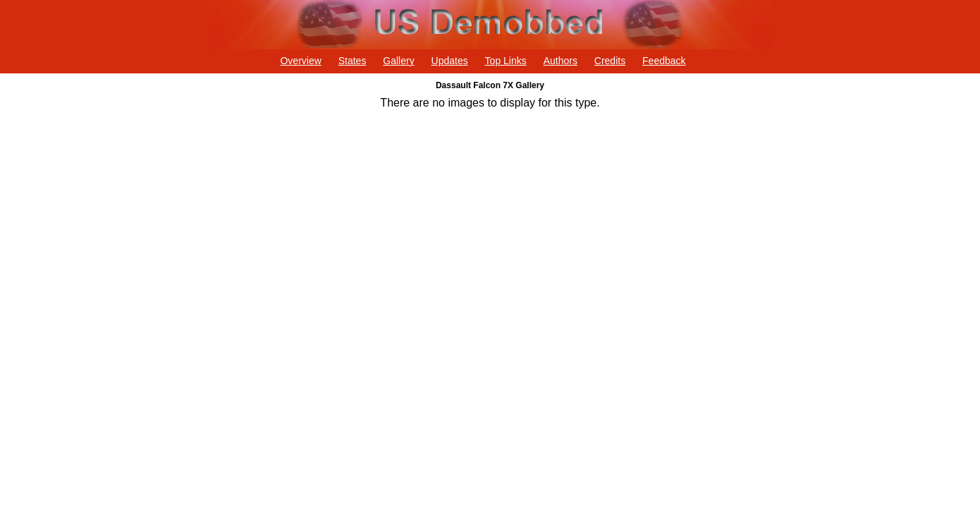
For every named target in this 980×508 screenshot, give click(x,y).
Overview (300, 61)
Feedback (664, 61)
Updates (450, 61)
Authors (561, 61)
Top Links (506, 61)
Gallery (398, 61)
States (353, 61)
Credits (610, 61)
